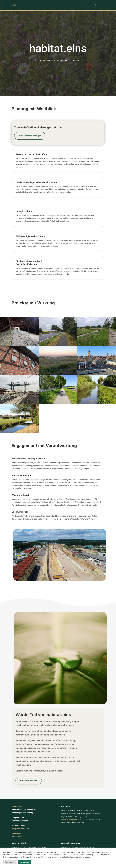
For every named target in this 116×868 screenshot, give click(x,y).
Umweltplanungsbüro (70, 820)
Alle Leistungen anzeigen (30, 136)
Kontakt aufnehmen (29, 781)
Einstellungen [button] (10, 862)
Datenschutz (17, 837)
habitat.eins (17, 807)
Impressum (16, 834)
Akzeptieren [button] (24, 862)
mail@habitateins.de (20, 829)
